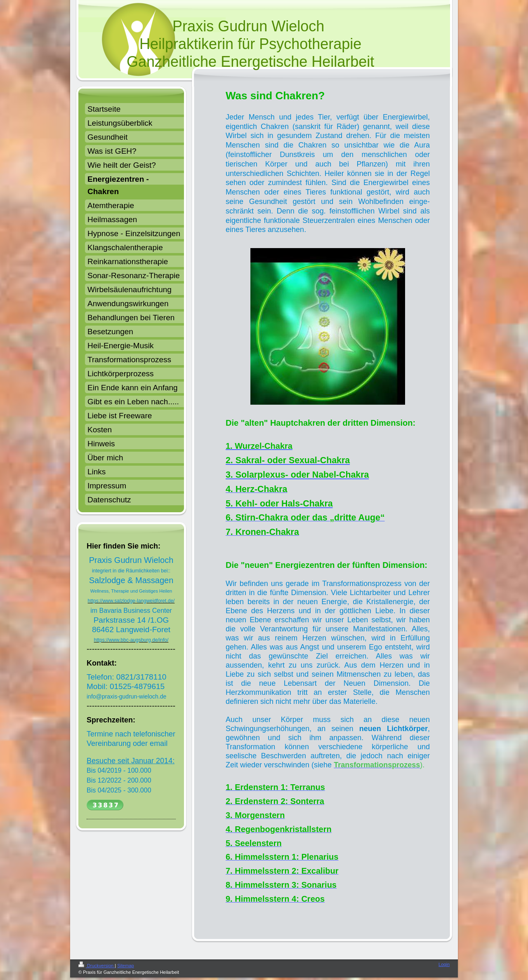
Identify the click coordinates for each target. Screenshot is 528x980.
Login (444, 964)
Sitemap (125, 966)
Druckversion (97, 966)
